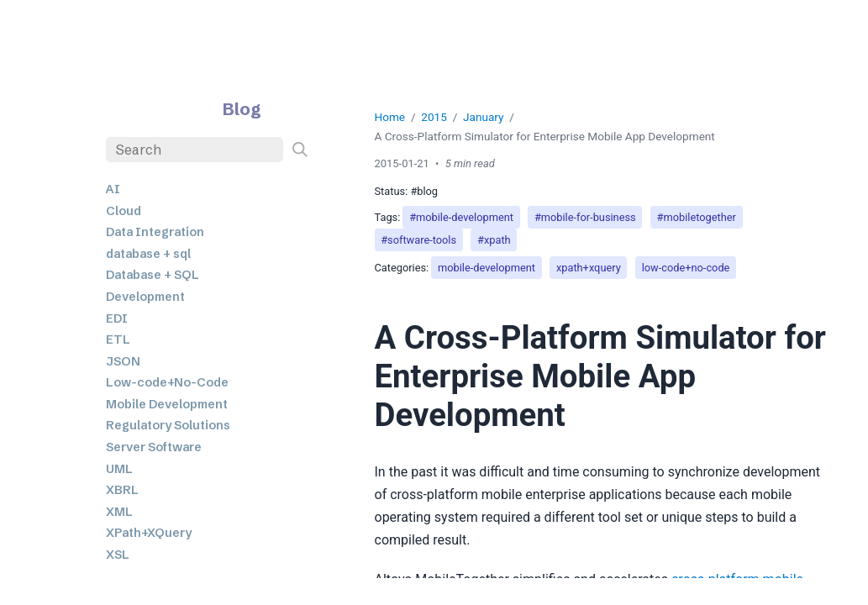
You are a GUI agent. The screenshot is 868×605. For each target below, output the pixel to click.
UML (119, 469)
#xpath (494, 240)
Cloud (124, 211)
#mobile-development (461, 217)
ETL (118, 339)
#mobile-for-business (585, 217)
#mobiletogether (697, 217)
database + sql (148, 254)
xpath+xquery (589, 268)
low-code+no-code (686, 268)
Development (145, 297)
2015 (434, 117)
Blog (242, 109)
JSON (123, 361)
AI (113, 189)
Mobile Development (167, 404)
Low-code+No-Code (167, 382)
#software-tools (418, 240)
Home (390, 117)
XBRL (122, 490)
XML (119, 512)
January (483, 117)
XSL (118, 555)
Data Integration (155, 232)
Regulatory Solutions (168, 425)
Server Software (154, 447)
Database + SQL (153, 275)
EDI (117, 318)
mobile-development (487, 268)
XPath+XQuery (149, 533)
